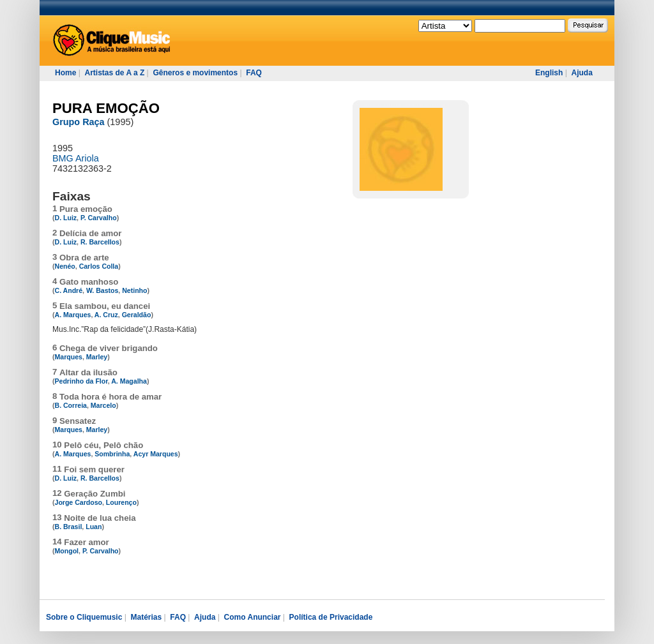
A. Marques (73, 315)
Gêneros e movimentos (195, 73)
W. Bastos (102, 290)
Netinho (134, 290)
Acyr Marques (156, 454)
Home (65, 73)
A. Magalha (129, 381)
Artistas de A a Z (114, 73)
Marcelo (103, 405)
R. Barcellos (100, 242)
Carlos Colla (99, 266)
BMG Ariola (76, 158)
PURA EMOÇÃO (106, 108)
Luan (94, 527)
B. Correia (71, 405)
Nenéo (65, 266)
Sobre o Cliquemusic (84, 617)
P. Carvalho (99, 218)
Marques (69, 357)
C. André (69, 290)
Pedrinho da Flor (81, 381)
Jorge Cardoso (79, 502)
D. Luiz (66, 218)
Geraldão (137, 315)
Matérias (146, 617)
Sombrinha (112, 454)
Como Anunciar (253, 617)
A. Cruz (106, 315)
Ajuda (582, 73)
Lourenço (121, 502)
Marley (97, 357)
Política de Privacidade (331, 617)
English (549, 73)
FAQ (254, 73)
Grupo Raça (79, 122)
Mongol (67, 551)
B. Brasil (69, 527)
